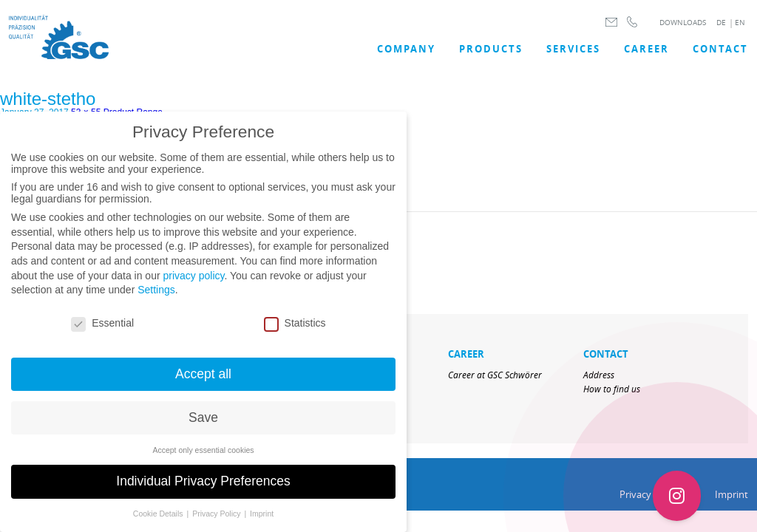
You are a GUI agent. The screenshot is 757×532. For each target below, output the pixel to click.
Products (491, 49)
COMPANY (406, 49)
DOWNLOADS (683, 23)
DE (721, 23)
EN (740, 23)
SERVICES (573, 49)
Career (646, 49)
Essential (102, 332)
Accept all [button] (203, 382)
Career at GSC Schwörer (495, 375)
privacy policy (193, 284)
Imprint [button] (262, 522)
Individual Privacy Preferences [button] (203, 490)
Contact (720, 49)
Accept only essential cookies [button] (203, 458)
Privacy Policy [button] (217, 522)
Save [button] (203, 426)
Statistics (295, 332)
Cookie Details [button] (159, 522)
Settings (156, 299)
